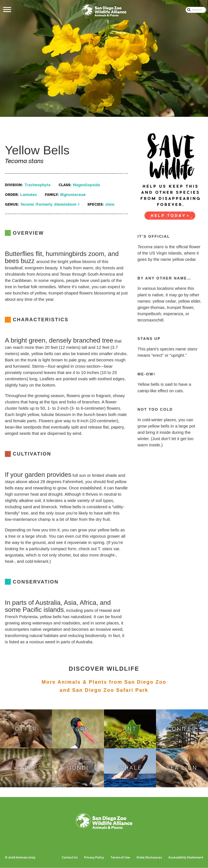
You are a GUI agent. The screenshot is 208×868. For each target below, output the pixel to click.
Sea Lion (182, 768)
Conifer (182, 729)
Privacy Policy (94, 857)
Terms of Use (120, 857)
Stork (78, 729)
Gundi (78, 768)
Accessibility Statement (186, 857)
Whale (130, 768)
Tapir (26, 768)
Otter (26, 729)
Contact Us (70, 857)
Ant (130, 729)
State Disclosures (149, 857)
